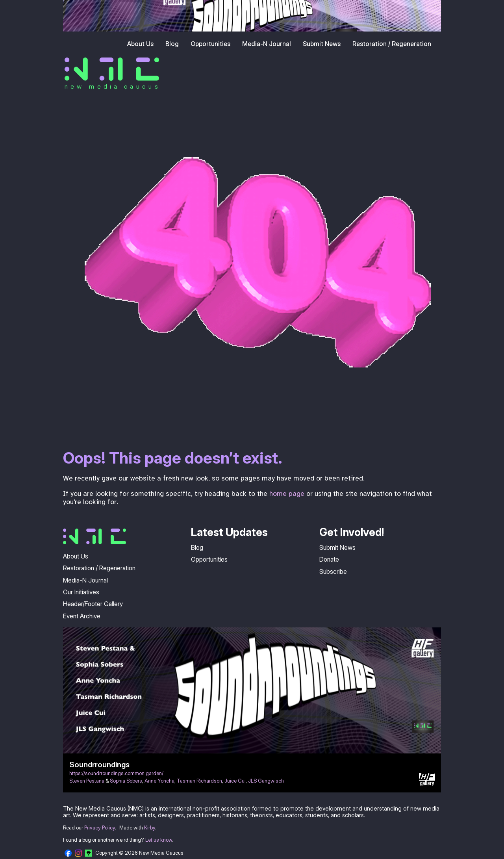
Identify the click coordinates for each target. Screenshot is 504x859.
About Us (140, 44)
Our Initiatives (81, 592)
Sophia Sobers (126, 781)
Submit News (322, 44)
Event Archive (82, 616)
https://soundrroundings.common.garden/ (116, 773)
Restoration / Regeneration (392, 44)
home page (287, 494)
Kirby (150, 828)
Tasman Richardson (199, 781)
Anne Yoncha (159, 781)
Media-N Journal (267, 44)
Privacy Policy (100, 828)
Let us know (159, 840)
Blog (172, 44)
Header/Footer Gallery (93, 604)
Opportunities (210, 44)
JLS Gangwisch (266, 781)
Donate (329, 559)
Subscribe (333, 571)
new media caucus (112, 86)
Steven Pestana (87, 781)
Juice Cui (235, 781)
